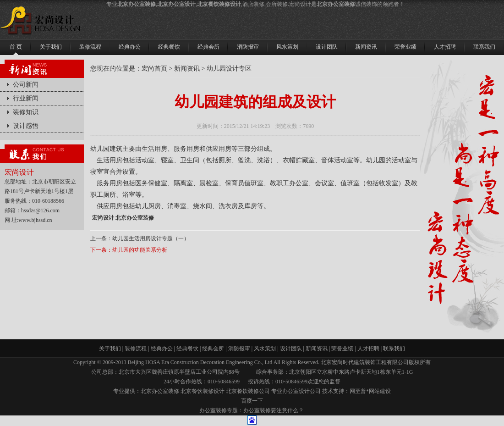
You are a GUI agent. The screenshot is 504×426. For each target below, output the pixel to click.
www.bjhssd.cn (35, 220)
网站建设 (380, 391)
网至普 (358, 391)
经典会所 (213, 349)
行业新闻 (26, 98)
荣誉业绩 (342, 349)
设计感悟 (26, 126)
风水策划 (265, 349)
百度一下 (252, 401)
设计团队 (291, 349)
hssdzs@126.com (40, 210)
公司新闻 (26, 85)
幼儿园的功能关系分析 (140, 250)
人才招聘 (368, 349)
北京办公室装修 (135, 218)
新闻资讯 (187, 69)
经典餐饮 (187, 349)
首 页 (16, 47)
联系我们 (394, 349)
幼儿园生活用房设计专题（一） (151, 238)
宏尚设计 (103, 218)
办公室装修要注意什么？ (274, 410)
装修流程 (136, 349)
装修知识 (26, 112)
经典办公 (162, 349)
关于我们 (110, 349)
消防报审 (239, 349)
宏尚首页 (154, 69)
